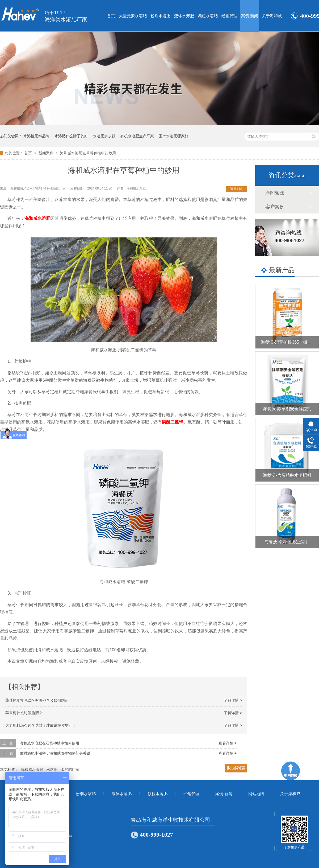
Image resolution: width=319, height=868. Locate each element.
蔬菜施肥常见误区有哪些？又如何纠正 (37, 700)
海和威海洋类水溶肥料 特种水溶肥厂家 (38, 188)
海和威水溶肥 (37, 218)
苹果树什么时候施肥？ (24, 713)
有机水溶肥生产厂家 (137, 136)
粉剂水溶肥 (160, 16)
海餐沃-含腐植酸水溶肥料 (287, 475)
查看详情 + (228, 743)
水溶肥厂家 (70, 770)
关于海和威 (272, 16)
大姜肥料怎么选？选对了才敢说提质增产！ (41, 725)
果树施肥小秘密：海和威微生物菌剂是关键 (55, 753)
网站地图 (256, 794)
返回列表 (237, 189)
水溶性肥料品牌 (36, 136)
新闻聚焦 (47, 153)
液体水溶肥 (184, 16)
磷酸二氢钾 (173, 422)
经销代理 (229, 16)
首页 (111, 16)
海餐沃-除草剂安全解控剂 (287, 409)
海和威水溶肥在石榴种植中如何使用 (49, 743)
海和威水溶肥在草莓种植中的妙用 (88, 153)
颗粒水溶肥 (208, 16)
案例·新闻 (250, 16)
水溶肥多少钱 (104, 136)
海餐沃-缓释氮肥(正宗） (287, 542)
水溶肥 (52, 770)
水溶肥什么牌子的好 (71, 136)
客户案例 (275, 207)
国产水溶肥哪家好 (174, 136)
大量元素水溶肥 (133, 16)
